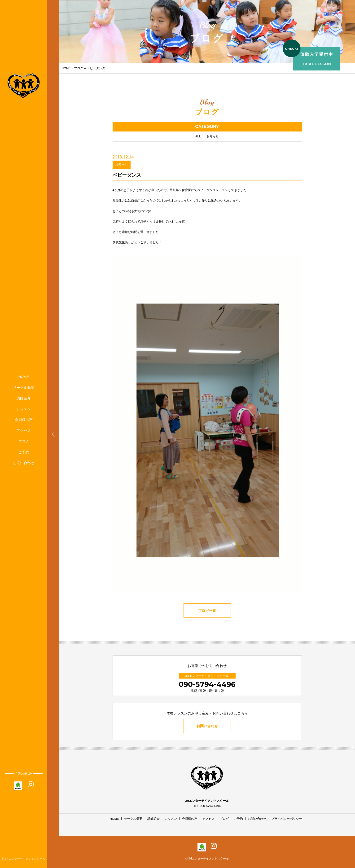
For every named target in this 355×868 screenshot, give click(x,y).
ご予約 (24, 452)
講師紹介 (24, 398)
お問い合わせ (24, 463)
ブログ (24, 441)
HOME (24, 377)
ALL (198, 136)
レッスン (24, 409)
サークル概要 (24, 388)
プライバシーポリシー (287, 819)
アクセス (24, 431)
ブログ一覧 (207, 611)
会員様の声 (24, 420)
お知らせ (213, 136)
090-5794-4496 (207, 684)
